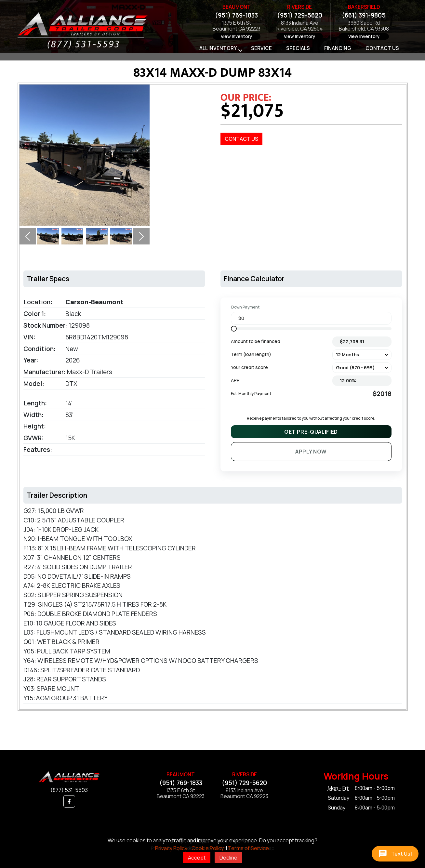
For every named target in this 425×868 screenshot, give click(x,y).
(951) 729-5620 (300, 15)
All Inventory (218, 48)
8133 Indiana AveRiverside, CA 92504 (300, 26)
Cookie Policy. (208, 848)
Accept (197, 858)
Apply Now (311, 452)
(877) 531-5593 (69, 790)
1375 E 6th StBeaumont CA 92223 (237, 26)
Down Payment (245, 307)
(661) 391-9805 (364, 15)
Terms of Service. (249, 848)
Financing (338, 48)
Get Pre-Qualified (311, 432)
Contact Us (382, 48)
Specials (298, 48)
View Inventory (236, 36)
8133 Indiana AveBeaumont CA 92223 (244, 794)
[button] (28, 236)
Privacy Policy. (172, 848)
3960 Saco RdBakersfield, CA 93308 (364, 26)
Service (261, 48)
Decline (228, 858)
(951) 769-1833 (236, 15)
